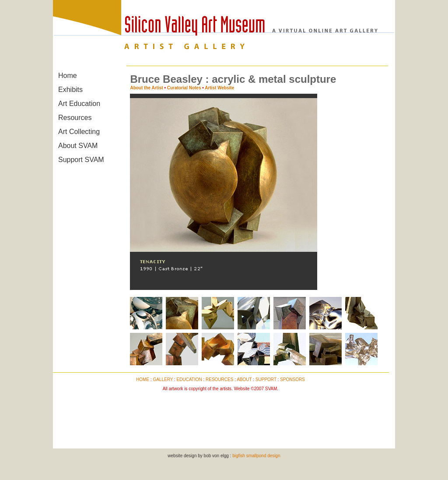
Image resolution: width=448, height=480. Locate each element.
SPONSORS (292, 379)
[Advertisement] (220, 415)
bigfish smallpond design (256, 456)
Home (68, 76)
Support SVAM (81, 160)
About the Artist (146, 88)
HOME (143, 379)
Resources (75, 118)
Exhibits (70, 90)
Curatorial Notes (184, 88)
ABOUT (244, 379)
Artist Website (219, 88)
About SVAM (78, 146)
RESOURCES (219, 379)
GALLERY (163, 379)
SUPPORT (266, 379)
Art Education (79, 104)
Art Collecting (79, 132)
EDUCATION (189, 379)
